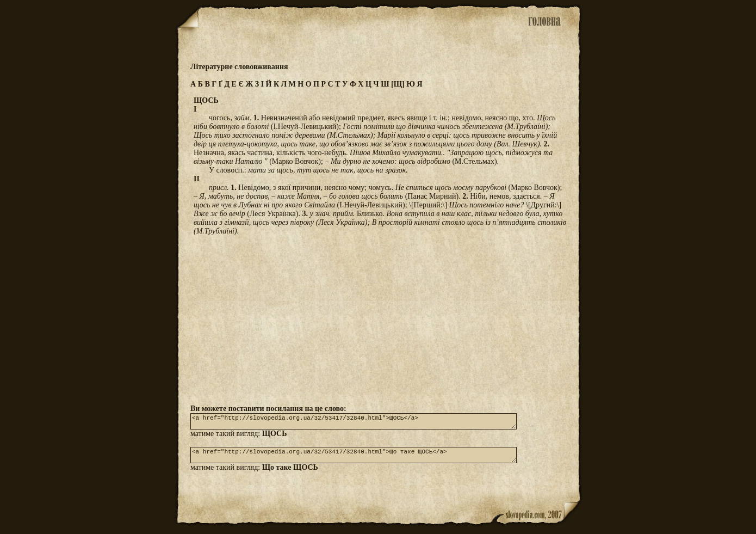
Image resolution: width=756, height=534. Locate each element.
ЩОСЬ (275, 437)
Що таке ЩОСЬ (290, 474)
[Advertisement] (378, 320)
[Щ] (398, 84)
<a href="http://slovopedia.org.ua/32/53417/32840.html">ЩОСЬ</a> (354, 423)
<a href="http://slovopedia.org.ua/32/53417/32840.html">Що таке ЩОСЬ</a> (354, 460)
